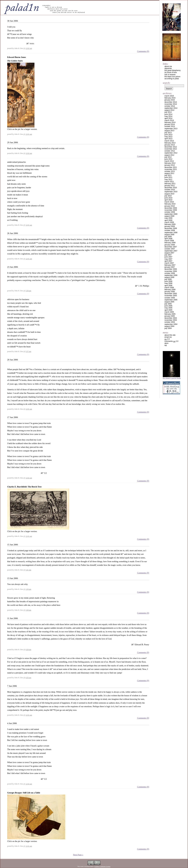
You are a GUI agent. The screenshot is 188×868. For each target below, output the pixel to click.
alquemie (168, 68)
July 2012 (168, 157)
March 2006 (169, 288)
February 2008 (170, 243)
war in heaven (170, 75)
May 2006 (168, 283)
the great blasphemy (173, 70)
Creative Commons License (102, 866)
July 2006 (168, 279)
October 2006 (170, 273)
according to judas (172, 79)
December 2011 (171, 167)
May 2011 (168, 180)
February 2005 (170, 314)
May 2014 (168, 116)
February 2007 (170, 265)
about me (168, 66)
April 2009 (168, 220)
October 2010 (170, 190)
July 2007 (168, 255)
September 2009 (171, 214)
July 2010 (168, 196)
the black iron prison (172, 77)
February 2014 (170, 122)
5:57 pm (28, 351)
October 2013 (170, 126)
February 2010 (170, 204)
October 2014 (170, 106)
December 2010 (171, 188)
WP (166, 345)
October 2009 (170, 212)
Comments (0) (143, 51)
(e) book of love (171, 72)
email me (168, 337)
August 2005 (169, 302)
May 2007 (168, 259)
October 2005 (170, 298)
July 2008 (168, 237)
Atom (166, 343)
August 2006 (169, 277)
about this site (170, 335)
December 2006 (171, 269)
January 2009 (170, 226)
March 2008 (169, 241)
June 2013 (168, 135)
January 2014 (170, 124)
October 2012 (170, 151)
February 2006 (170, 290)
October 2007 (170, 249)
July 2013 (168, 133)
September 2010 (171, 192)
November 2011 (171, 169)
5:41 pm (28, 570)
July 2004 (168, 328)
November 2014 (171, 104)
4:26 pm (28, 678)
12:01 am (29, 134)
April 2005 (168, 310)
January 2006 (170, 292)
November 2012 (171, 149)
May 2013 (168, 137)
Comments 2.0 (171, 341)
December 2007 (171, 247)
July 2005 (168, 304)
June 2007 (168, 257)
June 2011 (168, 177)
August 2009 (169, 216)
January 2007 (170, 267)
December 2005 (171, 294)
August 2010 (169, 194)
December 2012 (171, 147)
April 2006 (168, 286)
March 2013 (169, 141)
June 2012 (168, 159)
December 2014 (171, 102)
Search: (167, 83)
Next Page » (78, 855)
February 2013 (170, 143)
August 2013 (169, 131)
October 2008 (170, 230)
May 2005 (168, 308)
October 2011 (170, 171)
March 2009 (169, 222)
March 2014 (169, 120)
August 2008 (169, 235)
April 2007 (168, 261)
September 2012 (171, 153)
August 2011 (169, 173)
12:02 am (29, 48)
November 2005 (171, 296)
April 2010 (168, 200)
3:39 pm (28, 589)
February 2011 (170, 184)
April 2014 (168, 118)
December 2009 (171, 208)
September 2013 (171, 129)
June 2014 (168, 114)
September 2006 (171, 275)
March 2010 (169, 202)
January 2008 (170, 245)
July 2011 (168, 175)
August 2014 (169, 110)
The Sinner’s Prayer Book (172, 378)
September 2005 (171, 300)
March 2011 (169, 182)
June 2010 (168, 198)
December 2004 (171, 318)
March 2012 (169, 161)
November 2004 (171, 320)
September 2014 (171, 108)
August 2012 (169, 155)
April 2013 (168, 139)
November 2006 (171, 271)
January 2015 (170, 100)
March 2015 (169, 96)
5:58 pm (28, 291)
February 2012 (170, 163)
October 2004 (170, 322)
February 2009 (170, 224)
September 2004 (171, 324)
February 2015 (170, 98)
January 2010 (170, 206)
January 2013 (170, 145)
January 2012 (170, 165)
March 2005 (169, 312)
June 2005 (168, 306)
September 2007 (171, 251)
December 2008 (171, 228)
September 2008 (171, 233)
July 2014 (168, 112)
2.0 (167, 339)
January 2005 (170, 316)
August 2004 (169, 326)
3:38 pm (28, 610)
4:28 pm (28, 650)
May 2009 (168, 218)
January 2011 (170, 186)
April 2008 (168, 239)
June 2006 (168, 281)
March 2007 (169, 263)
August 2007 (169, 253)
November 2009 (171, 210)
